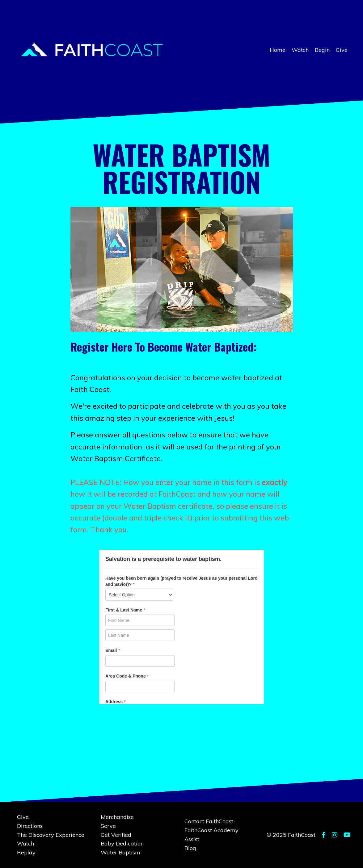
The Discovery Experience (51, 835)
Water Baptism (120, 852)
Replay (26, 852)
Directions (30, 826)
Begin (322, 50)
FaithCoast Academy (211, 830)
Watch (300, 50)
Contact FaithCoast (209, 821)
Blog (190, 848)
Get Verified (116, 835)
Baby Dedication (122, 843)
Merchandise (117, 817)
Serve (108, 826)
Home (278, 50)
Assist (192, 839)
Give (342, 50)
